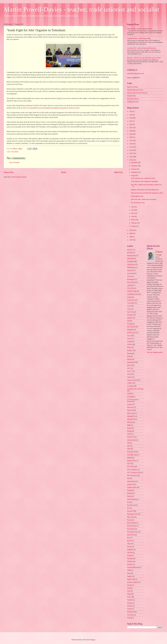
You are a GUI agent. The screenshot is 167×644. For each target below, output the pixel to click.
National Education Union (135, 90)
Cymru (129, 309)
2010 (131, 230)
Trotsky (129, 585)
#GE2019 (130, 253)
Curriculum (131, 303)
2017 (131, 141)
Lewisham (130, 386)
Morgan (130, 431)
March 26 (130, 407)
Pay (128, 502)
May (133, 213)
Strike (129, 573)
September (135, 172)
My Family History (133, 99)
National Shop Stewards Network (137, 93)
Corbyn (129, 297)
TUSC (129, 597)
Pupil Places (131, 535)
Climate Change (132, 291)
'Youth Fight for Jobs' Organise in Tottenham (144, 181)
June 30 (130, 374)
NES (129, 443)
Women (130, 609)
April (133, 217)
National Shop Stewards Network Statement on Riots (147, 193)
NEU (129, 446)
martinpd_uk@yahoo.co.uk (135, 73)
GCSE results (131, 333)
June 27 (130, 371)
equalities (130, 318)
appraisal (130, 270)
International (131, 362)
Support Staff (131, 579)
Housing (130, 353)
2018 (131, 137)
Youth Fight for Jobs (137, 196)
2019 (131, 134)
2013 (131, 153)
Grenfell (130, 342)
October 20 (131, 484)
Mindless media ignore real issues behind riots (145, 190)
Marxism (130, 422)
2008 (131, 237)
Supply (129, 576)
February (134, 223)
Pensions (130, 511)
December (135, 163)
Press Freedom (132, 523)
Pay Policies (131, 505)
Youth (129, 618)
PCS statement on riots (138, 203)
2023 (131, 121)
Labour (129, 377)
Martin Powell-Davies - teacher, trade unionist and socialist (82, 9)
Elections (130, 315)
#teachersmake (132, 256)
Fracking (130, 324)
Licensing (130, 397)
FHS (129, 321)
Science (130, 547)
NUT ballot (131, 467)
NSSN (129, 458)
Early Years (131, 312)
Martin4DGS (131, 416)
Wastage (130, 603)
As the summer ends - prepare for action (143, 178)
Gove (129, 336)
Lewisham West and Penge (135, 389)
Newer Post (9, 172)
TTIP (129, 588)
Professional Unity (133, 532)
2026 (131, 111)
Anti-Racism (131, 265)
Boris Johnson (131, 282)
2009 (131, 233)
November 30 (131, 452)
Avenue (129, 276)
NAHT (129, 434)
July (133, 207)
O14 (128, 478)
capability (130, 285)
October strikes (132, 487)
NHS (129, 449)
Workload (130, 612)
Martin (160, 252)
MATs (129, 425)
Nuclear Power (132, 461)
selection (130, 553)
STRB (129, 570)
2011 (131, 160)
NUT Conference (132, 470)
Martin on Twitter (133, 87)
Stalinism (130, 564)
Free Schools (131, 327)
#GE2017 (130, 250)
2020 (131, 131)
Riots (17, 152)
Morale (129, 428)
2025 (131, 115)
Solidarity (130, 561)
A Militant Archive (133, 102)
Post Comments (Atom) (19, 177)
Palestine (130, 493)
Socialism (130, 559)
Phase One (130, 517)
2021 (131, 128)
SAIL (129, 544)
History (129, 347)
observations (131, 481)
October (134, 169)
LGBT (129, 394)
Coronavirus (131, 300)
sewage (129, 555)
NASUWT (130, 437)
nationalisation (132, 440)
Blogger (93, 640)
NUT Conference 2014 (134, 473)
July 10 (129, 365)
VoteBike (130, 600)
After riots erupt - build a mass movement (143, 199)
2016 (131, 144)
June (133, 210)
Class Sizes (131, 288)
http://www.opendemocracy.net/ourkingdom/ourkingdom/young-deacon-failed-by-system (51, 108)
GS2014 (130, 344)
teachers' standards (133, 582)
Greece (129, 339)
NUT (129, 464)
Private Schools (132, 526)
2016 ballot (131, 259)
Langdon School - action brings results (139, 38)
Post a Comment (14, 162)
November (135, 166)
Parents (129, 496)
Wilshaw (130, 606)
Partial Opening (132, 499)
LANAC (130, 383)
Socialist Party (132, 96)
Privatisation (131, 529)
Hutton (129, 359)
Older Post (118, 172)
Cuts (13, 152)
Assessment (131, 273)
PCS (129, 508)
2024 (131, 118)
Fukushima (130, 330)
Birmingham (131, 279)
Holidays (130, 350)
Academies (130, 261)
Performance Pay (132, 514)
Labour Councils (132, 380)
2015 (131, 147)
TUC (129, 591)
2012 (131, 157)
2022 (131, 124)
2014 (131, 150)
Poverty (130, 520)
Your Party (130, 615)
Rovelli (129, 541)
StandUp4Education (133, 567)
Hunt (129, 356)
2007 (131, 240)
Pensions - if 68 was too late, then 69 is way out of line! (144, 58)
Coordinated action (133, 294)
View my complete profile (155, 352)
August (134, 176)
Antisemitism (131, 267)
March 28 (130, 410)
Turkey (129, 594)
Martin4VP (131, 419)
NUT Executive (132, 476)
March (133, 220)
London (130, 404)
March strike (131, 413)
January (134, 226)
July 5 (129, 368)
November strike (132, 455)
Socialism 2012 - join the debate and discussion (141, 48)
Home (64, 172)
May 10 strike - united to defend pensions (140, 29)
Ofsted (129, 490)
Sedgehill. (130, 550)
